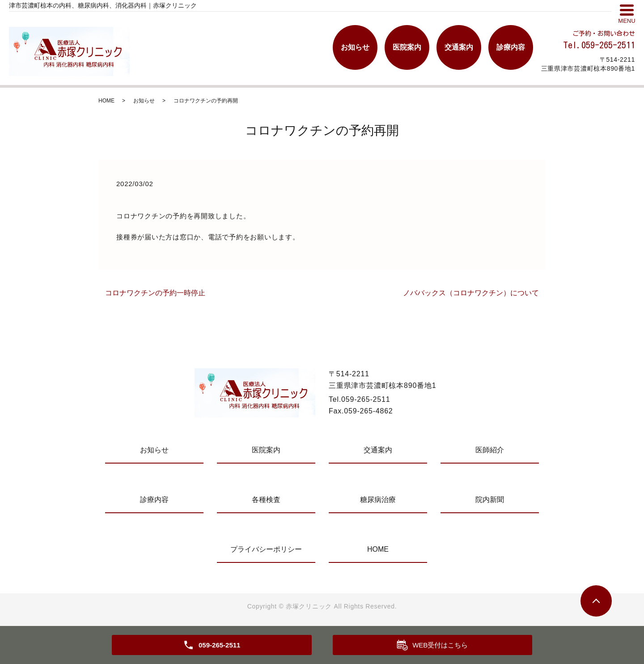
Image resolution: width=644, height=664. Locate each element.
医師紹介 (490, 450)
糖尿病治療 (378, 500)
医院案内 (407, 47)
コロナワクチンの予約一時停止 (155, 293)
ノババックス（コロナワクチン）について (471, 293)
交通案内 (459, 47)
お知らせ (355, 47)
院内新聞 (490, 500)
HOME (106, 101)
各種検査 (266, 500)
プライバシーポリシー (266, 549)
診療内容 (511, 47)
